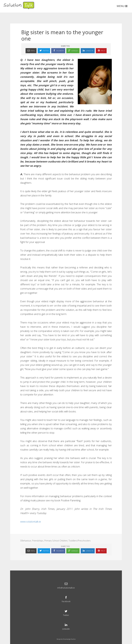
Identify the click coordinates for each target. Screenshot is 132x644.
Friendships (38, 541)
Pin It (101, 50)
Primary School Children (56, 541)
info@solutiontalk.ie (66, 585)
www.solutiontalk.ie (31, 522)
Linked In (88, 50)
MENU (122, 6)
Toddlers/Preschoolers (80, 541)
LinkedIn (66, 626)
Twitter (44, 50)
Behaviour (26, 541)
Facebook (58, 50)
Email (31, 50)
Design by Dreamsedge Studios (66, 639)
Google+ (73, 50)
